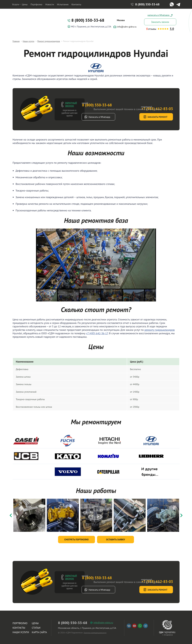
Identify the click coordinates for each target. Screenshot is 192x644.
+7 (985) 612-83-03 (146, 101)
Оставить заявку (115, 538)
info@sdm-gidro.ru (125, 27)
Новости (50, 4)
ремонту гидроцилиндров (160, 330)
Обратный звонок (71, 104)
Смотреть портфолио (76, 538)
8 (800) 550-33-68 (147, 4)
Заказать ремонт (148, 117)
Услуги (16, 4)
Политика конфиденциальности (95, 632)
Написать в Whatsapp (109, 117)
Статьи (36, 627)
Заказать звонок (160, 22)
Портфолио (36, 4)
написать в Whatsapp (160, 15)
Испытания (63, 4)
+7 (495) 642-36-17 (97, 333)
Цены (25, 4)
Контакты (76, 4)
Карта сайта (39, 631)
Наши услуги (21, 631)
